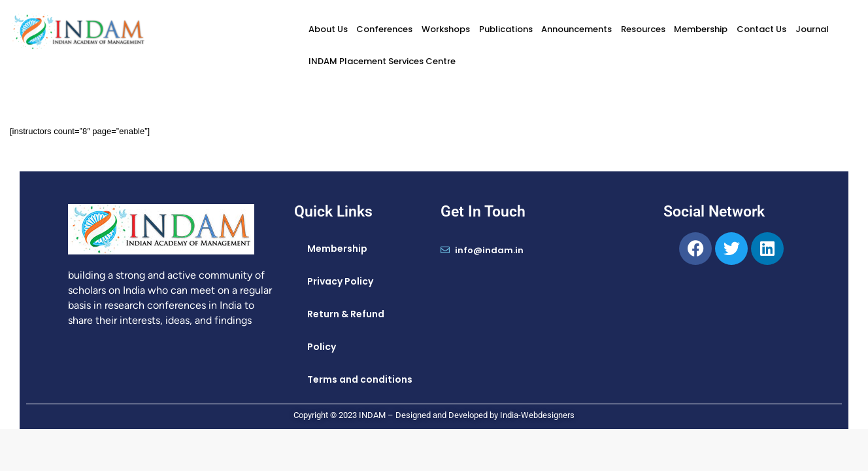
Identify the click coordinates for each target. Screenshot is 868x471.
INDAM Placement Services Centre (382, 61)
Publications (506, 29)
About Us (328, 29)
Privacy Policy (340, 281)
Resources (643, 29)
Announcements (576, 29)
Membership (701, 29)
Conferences (384, 29)
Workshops (446, 29)
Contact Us (761, 29)
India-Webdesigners (537, 415)
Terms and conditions (360, 379)
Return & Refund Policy (346, 330)
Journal (812, 29)
